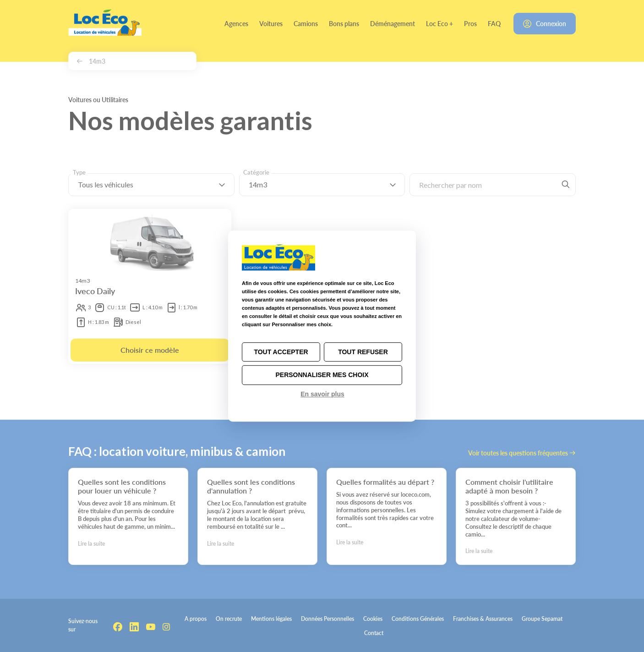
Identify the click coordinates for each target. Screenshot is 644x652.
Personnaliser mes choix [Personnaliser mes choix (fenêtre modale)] (322, 375)
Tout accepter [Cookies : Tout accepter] (281, 352)
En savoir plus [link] (322, 394)
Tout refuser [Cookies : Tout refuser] (363, 352)
